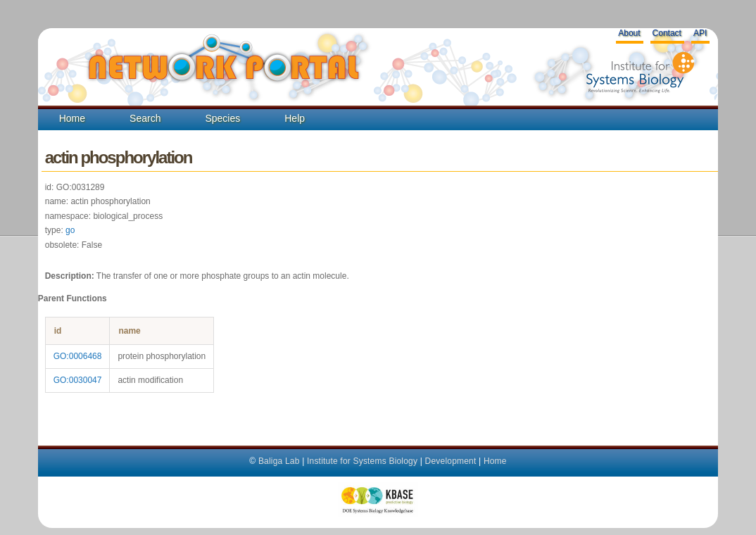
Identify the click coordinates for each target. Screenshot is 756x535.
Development (451, 461)
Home (72, 118)
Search (145, 118)
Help (295, 118)
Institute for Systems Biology (362, 461)
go (70, 230)
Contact (667, 33)
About (629, 33)
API (700, 33)
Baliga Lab (279, 461)
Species (222, 118)
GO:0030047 (78, 380)
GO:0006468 (78, 356)
